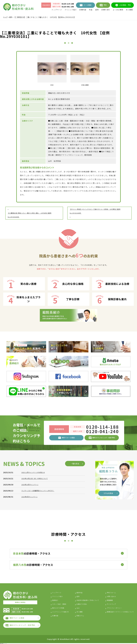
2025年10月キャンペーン (32, 523)
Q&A (76, 611)
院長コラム (78, 618)
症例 (97, 10)
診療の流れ (106, 10)
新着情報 (106, 599)
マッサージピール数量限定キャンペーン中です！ (41, 529)
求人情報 (129, 10)
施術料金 (77, 592)
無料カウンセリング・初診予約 (22, 624)
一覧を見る (75, 502)
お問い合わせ (108, 595)
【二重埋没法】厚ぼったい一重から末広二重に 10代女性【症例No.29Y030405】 (33, 215)
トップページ (57, 10)
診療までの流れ (80, 607)
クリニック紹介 (71, 10)
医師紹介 (56, 599)
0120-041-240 (68, 7)
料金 (91, 10)
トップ (6, 17)
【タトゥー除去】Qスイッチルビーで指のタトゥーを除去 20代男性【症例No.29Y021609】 (98, 211)
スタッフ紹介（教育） (61, 603)
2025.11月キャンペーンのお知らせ (36, 511)
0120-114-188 (68, 4)
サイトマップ (108, 603)
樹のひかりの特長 (60, 607)
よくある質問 (118, 10)
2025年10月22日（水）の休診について (38, 517)
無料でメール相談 (17, 617)
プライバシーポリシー (111, 607)
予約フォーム (108, 592)
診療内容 (83, 10)
